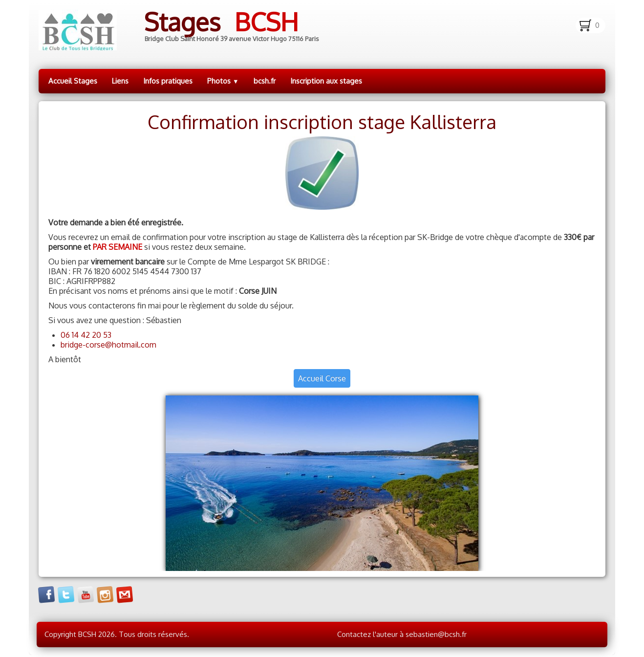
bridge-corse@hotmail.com (108, 345)
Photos (223, 81)
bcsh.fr (265, 81)
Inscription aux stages (326, 81)
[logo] (186, 30)
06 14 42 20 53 (86, 335)
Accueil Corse (322, 378)
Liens (120, 81)
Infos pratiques (168, 81)
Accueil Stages (73, 81)
